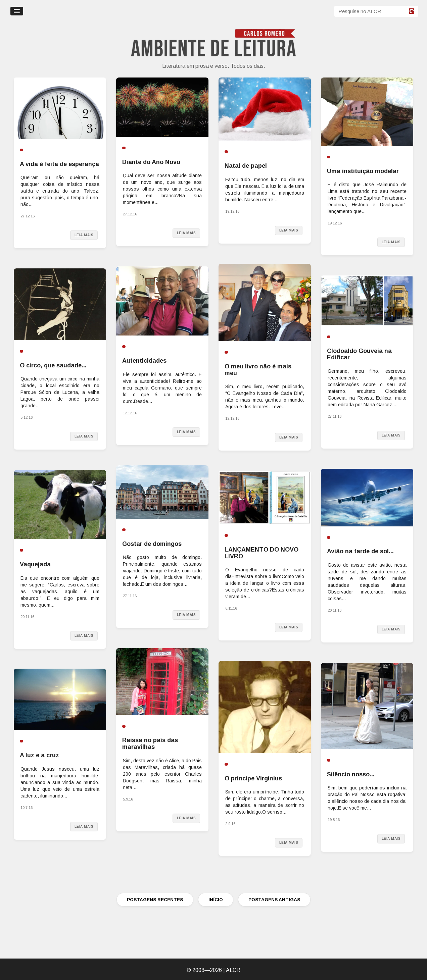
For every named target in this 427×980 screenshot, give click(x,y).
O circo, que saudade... (53, 365)
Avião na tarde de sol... (360, 551)
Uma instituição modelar (363, 171)
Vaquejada (35, 564)
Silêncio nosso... (351, 774)
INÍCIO (216, 900)
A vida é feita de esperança (59, 164)
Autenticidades (144, 361)
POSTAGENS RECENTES (155, 900)
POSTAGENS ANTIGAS (274, 900)
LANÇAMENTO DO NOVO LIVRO (262, 553)
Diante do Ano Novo (151, 162)
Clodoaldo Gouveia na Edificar (359, 354)
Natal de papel (246, 166)
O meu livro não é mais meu (258, 370)
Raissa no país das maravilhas (150, 743)
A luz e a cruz (39, 755)
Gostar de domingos (152, 544)
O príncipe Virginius (253, 778)
